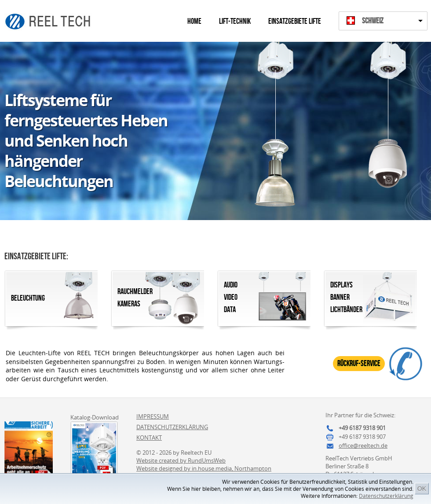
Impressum (153, 416)
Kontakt (149, 438)
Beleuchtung (28, 298)
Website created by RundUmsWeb (181, 460)
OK (422, 489)
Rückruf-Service (359, 363)
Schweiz (373, 21)
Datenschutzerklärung (386, 496)
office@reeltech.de (363, 445)
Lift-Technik (235, 21)
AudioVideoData (231, 297)
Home (194, 21)
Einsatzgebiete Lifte (295, 21)
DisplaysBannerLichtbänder (346, 297)
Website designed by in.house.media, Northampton (204, 468)
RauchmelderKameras (135, 298)
